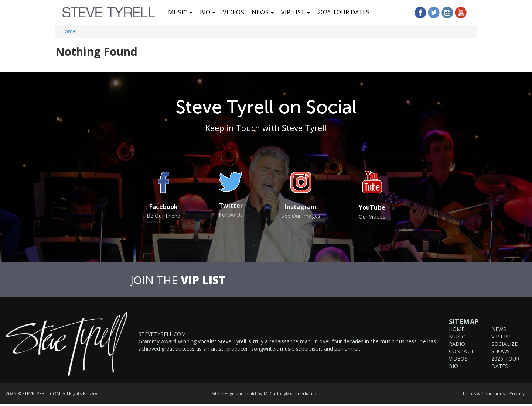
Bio (208, 12)
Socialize (504, 344)
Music (180, 12)
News (263, 12)
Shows (501, 351)
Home (68, 31)
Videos (233, 12)
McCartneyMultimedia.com (292, 394)
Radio (457, 344)
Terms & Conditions (483, 394)
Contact (461, 351)
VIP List (296, 12)
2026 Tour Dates (344, 12)
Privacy (517, 394)
